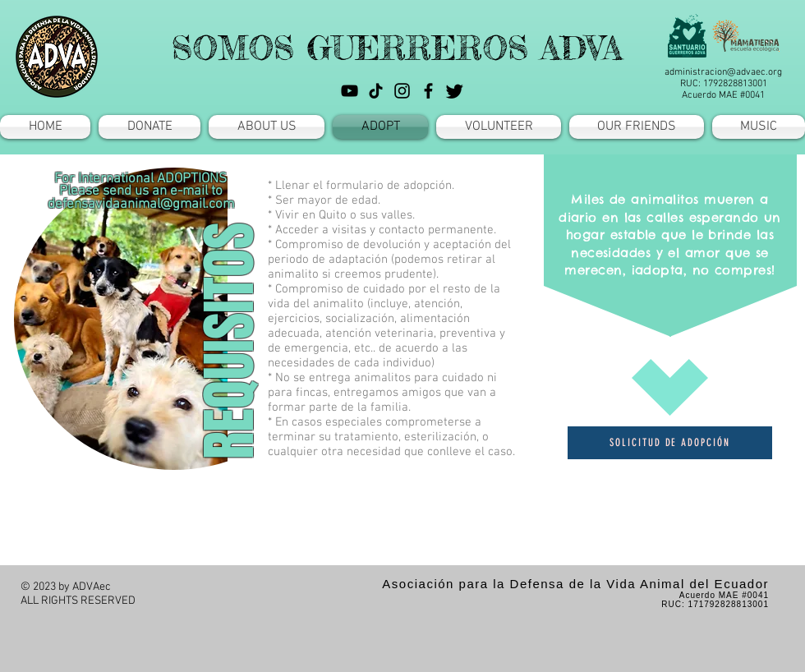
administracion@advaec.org (723, 72)
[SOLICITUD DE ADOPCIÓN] (670, 443)
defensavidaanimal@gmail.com (141, 205)
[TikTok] (376, 91)
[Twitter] (455, 91)
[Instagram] (402, 91)
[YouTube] (350, 91)
